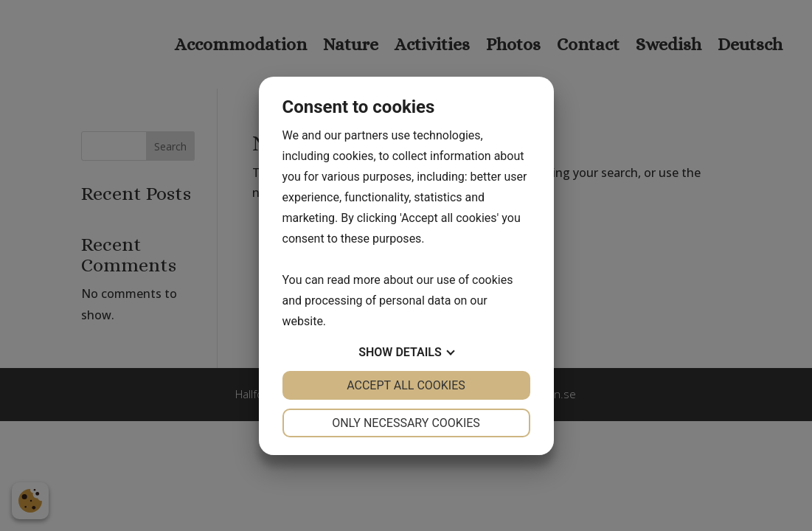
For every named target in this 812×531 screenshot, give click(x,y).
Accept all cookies (406, 385)
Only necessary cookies (406, 423)
